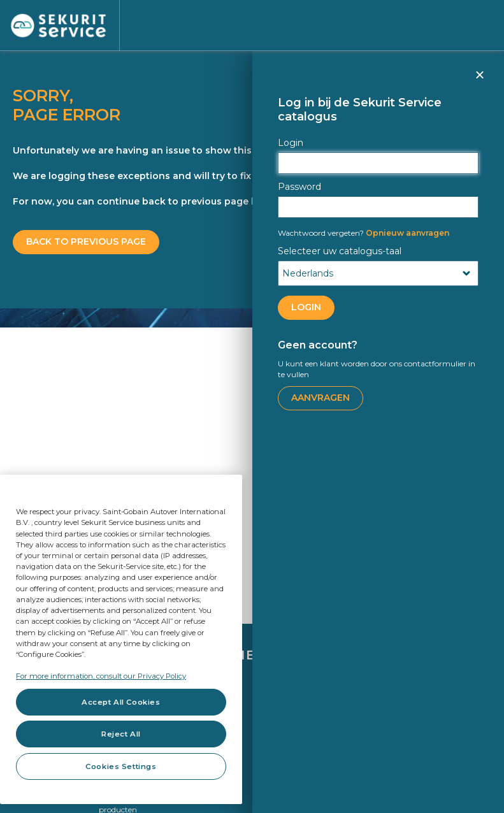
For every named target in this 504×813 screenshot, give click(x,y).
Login (291, 143)
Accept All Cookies (121, 702)
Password (299, 187)
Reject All (121, 734)
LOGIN (306, 307)
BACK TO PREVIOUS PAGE (86, 241)
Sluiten (479, 80)
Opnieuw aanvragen (364, 233)
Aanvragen (320, 398)
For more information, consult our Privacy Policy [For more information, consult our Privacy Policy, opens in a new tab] (101, 676)
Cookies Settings (121, 766)
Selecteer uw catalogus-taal (340, 251)
